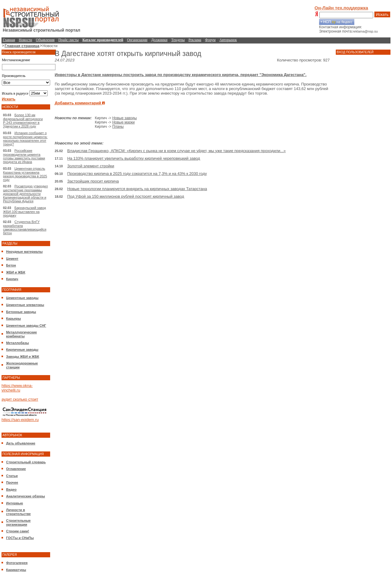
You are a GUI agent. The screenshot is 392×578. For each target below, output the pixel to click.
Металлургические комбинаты (21, 334)
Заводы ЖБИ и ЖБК (23, 357)
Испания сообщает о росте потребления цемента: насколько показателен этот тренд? (25, 139)
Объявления (45, 40)
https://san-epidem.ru (20, 420)
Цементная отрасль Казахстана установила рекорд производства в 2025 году (25, 174)
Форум (210, 40)
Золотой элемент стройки (91, 166)
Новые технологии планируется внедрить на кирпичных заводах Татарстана (137, 189)
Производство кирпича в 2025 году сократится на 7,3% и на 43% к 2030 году (137, 174)
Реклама (195, 40)
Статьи (12, 476)
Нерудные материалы (24, 252)
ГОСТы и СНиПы (20, 538)
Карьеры (14, 319)
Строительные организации (18, 522)
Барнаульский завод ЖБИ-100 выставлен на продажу (24, 212)
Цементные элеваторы (25, 305)
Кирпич (12, 279)
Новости (26, 40)
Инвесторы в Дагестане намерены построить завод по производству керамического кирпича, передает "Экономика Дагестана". (181, 75)
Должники (159, 40)
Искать (382, 14)
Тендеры (178, 40)
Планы (118, 127)
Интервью (15, 503)
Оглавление (16, 469)
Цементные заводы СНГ (26, 326)
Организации (137, 40)
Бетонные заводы (21, 312)
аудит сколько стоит (20, 399)
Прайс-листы (69, 40)
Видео (11, 489)
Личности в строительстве (18, 512)
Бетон (11, 265)
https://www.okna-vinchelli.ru (17, 388)
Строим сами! (18, 531)
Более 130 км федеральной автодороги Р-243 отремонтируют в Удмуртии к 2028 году (23, 121)
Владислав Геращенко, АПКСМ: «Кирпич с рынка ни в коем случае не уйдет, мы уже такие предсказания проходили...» (176, 151)
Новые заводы (124, 118)
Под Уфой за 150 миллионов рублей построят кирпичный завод (126, 196)
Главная (9, 40)
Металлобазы (17, 343)
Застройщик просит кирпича (93, 181)
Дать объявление (21, 443)
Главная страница (22, 46)
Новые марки (123, 122)
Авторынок (228, 40)
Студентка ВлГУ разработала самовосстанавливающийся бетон (25, 227)
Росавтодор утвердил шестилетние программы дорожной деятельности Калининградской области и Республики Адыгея (25, 194)
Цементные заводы (22, 298)
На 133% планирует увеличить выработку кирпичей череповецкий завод (134, 158)
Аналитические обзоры (26, 496)
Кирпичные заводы (22, 350)
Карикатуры (16, 570)
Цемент (12, 259)
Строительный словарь (26, 462)
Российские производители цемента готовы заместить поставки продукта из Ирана (24, 156)
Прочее (12, 482)
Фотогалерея (17, 563)
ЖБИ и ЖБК (16, 272)
